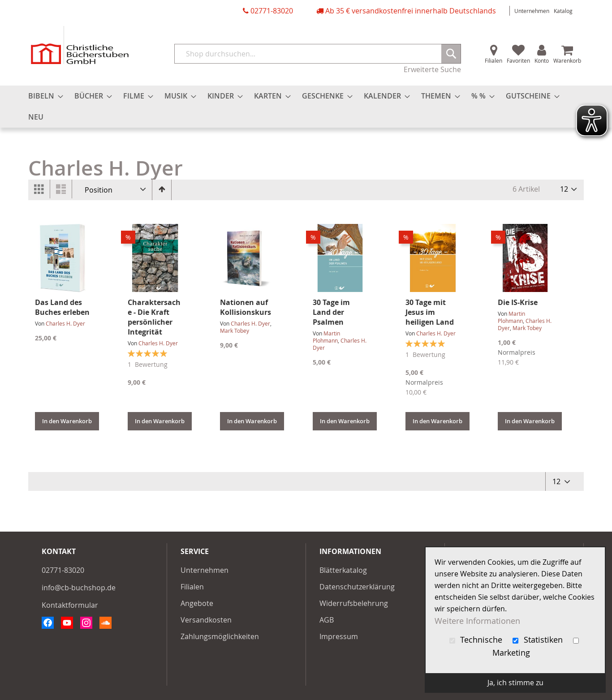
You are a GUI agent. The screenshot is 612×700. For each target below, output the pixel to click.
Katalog (563, 11)
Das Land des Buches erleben (62, 307)
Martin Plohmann (326, 337)
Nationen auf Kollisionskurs (246, 307)
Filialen (493, 60)
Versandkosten (206, 620)
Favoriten (518, 60)
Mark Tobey (235, 331)
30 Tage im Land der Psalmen (331, 312)
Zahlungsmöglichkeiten (220, 636)
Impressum (339, 636)
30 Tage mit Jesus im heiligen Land (430, 312)
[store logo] (80, 45)
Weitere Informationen (477, 621)
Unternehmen (532, 11)
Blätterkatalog (343, 570)
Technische (477, 640)
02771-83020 (272, 11)
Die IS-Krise (518, 302)
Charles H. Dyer (65, 323)
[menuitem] (43, 96)
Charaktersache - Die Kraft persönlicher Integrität (154, 317)
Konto (542, 60)
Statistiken (539, 640)
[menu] (306, 107)
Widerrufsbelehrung (354, 603)
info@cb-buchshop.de (79, 588)
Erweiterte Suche (432, 69)
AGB (327, 620)
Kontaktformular (70, 605)
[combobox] (318, 54)
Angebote (197, 603)
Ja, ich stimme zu (515, 683)
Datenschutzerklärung (357, 587)
